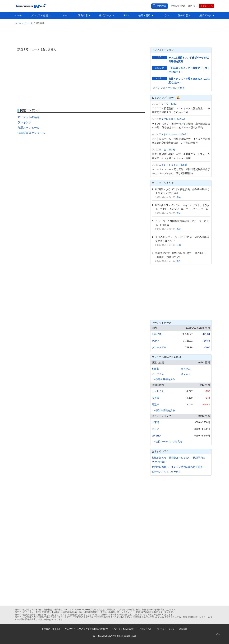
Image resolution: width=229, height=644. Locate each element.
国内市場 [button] (83, 15)
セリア (155, 429)
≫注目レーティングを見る (168, 441)
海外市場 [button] (183, 15)
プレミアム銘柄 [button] (40, 15)
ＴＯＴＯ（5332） (169, 104)
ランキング (24, 122)
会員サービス (207, 6)
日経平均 (157, 334)
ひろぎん (186, 369)
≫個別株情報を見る (164, 410)
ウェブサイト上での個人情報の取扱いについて (86, 629)
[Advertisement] (114, 35)
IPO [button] (125, 15)
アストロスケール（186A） (174, 134)
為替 (179, 229)
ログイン (192, 6)
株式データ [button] (106, 15)
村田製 (155, 369)
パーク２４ (158, 374)
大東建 (155, 422)
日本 (179, 245)
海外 (179, 197)
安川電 (155, 398)
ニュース (64, 15)
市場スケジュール (29, 128)
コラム (166, 15)
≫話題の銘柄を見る (164, 379)
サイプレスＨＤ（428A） (173, 119)
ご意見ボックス (178, 6)
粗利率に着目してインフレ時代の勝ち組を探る (177, 467)
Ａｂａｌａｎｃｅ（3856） (174, 165)
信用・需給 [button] (145, 15)
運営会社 (183, 629)
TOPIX (155, 341)
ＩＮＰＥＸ (158, 391)
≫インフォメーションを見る (169, 88)
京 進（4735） (168, 150)
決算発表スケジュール (31, 133)
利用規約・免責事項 (51, 629)
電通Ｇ (155, 404)
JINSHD (156, 436)
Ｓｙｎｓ (186, 374)
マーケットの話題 (29, 117)
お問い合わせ (146, 629)
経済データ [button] (206, 15)
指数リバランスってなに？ (166, 472)
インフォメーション (165, 629)
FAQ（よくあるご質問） (124, 629)
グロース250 (159, 347)
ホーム (19, 15)
